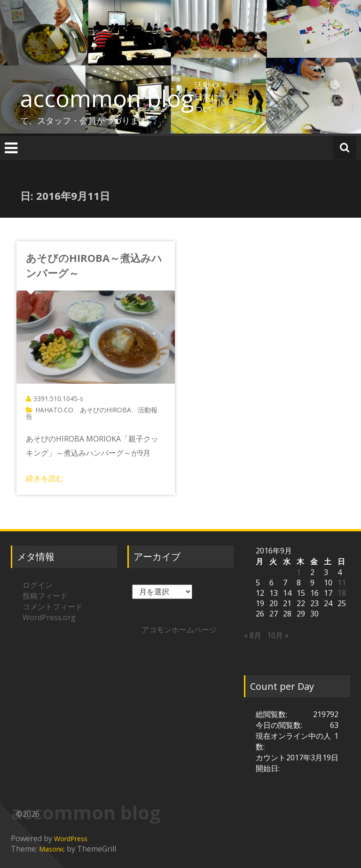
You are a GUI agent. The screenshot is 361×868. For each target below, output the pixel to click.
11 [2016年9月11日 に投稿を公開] (342, 583)
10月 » (278, 635)
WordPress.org (49, 617)
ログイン (38, 585)
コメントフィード (53, 607)
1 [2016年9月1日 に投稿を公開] (299, 572)
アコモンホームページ (179, 630)
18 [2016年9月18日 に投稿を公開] (342, 593)
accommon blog (107, 98)
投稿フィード (45, 596)
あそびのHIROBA (106, 410)
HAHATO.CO (54, 410)
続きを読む (45, 478)
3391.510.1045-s (58, 398)
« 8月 (253, 635)
